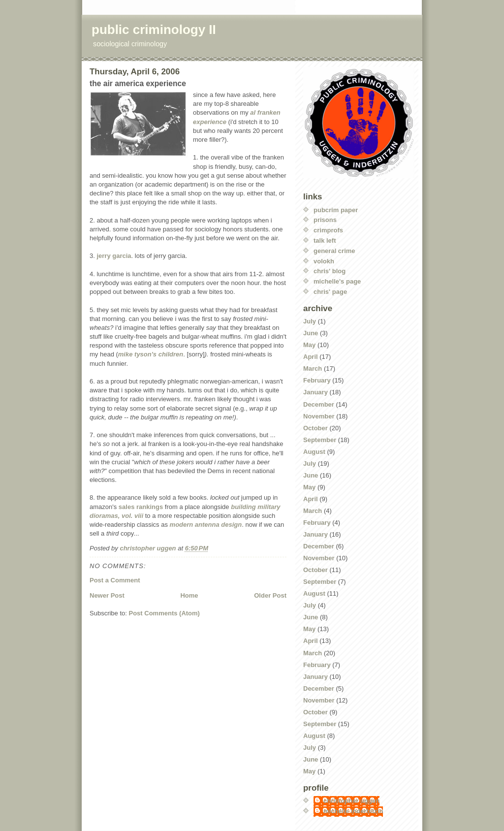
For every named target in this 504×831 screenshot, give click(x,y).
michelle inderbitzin (353, 811)
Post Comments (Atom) (164, 613)
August (314, 452)
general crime (334, 251)
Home (189, 595)
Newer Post (107, 595)
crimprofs (328, 230)
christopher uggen (351, 801)
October (315, 428)
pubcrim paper (336, 210)
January (315, 392)
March (313, 368)
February (317, 380)
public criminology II (154, 30)
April (311, 357)
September (320, 440)
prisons (325, 220)
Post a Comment (115, 580)
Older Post (270, 595)
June (311, 333)
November (319, 416)
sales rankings (141, 507)
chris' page (330, 292)
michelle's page (337, 281)
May (309, 345)
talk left (325, 240)
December (319, 404)
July (310, 321)
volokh (324, 261)
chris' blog (330, 271)
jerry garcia (114, 256)
